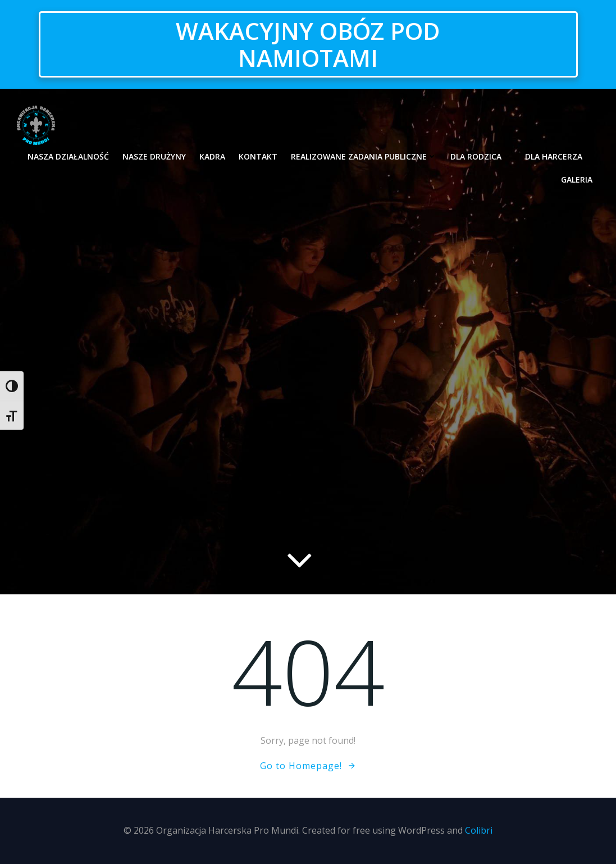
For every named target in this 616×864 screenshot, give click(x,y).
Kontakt (258, 156)
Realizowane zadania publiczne (364, 156)
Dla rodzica (481, 156)
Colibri (479, 830)
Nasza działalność (68, 156)
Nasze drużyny (154, 156)
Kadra (212, 156)
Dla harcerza (559, 156)
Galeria (577, 179)
